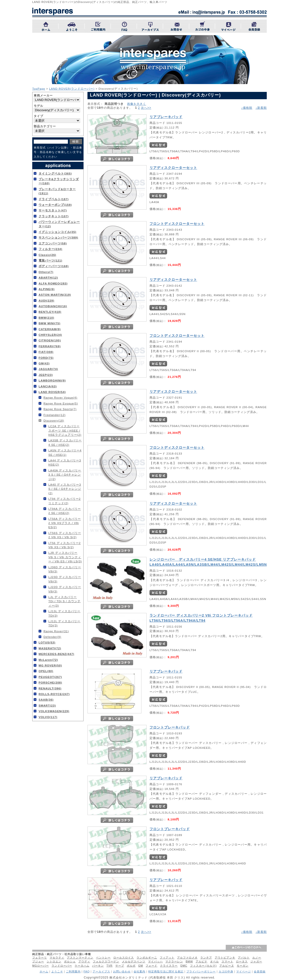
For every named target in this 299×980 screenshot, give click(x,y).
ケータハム (82, 966)
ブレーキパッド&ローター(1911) (57, 191)
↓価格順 (247, 108)
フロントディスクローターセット (177, 224)
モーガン (243, 966)
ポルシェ (70, 961)
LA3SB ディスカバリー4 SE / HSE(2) (65, 442)
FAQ (87, 971)
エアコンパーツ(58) (53, 243)
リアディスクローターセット (173, 168)
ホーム (44, 971)
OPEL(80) (46, 671)
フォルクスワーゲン (106, 961)
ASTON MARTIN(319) (55, 295)
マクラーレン (174, 961)
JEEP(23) (46, 375)
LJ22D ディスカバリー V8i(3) (65, 589)
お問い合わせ (122, 971)
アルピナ (202, 961)
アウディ (84, 961)
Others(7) (46, 272)
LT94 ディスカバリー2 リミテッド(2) (64, 501)
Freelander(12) (55, 415)
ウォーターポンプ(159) (55, 205)
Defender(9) (52, 637)
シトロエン (54, 961)
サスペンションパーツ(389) (58, 237)
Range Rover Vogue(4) (60, 397)
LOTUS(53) (47, 642)
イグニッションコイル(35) (58, 232)
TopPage (39, 89)
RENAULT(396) (50, 688)
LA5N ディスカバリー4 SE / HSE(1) (65, 452)
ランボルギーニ (147, 958)
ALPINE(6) (47, 289)
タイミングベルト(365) (55, 173)
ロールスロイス (124, 958)
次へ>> (146, 108)
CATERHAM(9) (50, 329)
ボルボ (131, 966)
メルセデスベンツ (134, 961)
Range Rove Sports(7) (60, 409)
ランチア (206, 958)
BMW (189, 961)
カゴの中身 (226, 971)
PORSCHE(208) (50, 682)
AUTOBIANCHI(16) (53, 306)
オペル (214, 961)
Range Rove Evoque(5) (61, 403)
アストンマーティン (80, 958)
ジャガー (256, 961)
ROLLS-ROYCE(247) (54, 694)
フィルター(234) (50, 249)
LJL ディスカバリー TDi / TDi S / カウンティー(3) (64, 601)
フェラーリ (40, 958)
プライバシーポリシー (201, 971)
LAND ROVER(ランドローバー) (72, 89)
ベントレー (103, 958)
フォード (151, 966)
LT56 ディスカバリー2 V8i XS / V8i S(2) (64, 545)
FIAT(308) (46, 352)
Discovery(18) (54, 420)
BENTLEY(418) (50, 312)
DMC (184, 966)
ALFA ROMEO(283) (53, 283)
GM (141, 966)
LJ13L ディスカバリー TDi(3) (64, 613)
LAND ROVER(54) (52, 392)
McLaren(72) (48, 660)
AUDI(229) (46, 300)
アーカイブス (101, 971)
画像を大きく (137, 104)
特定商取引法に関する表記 (166, 971)
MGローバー (41, 966)
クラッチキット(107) (54, 216)
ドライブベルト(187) (54, 199)
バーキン (98, 966)
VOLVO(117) (48, 717)
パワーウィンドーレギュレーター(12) (59, 224)
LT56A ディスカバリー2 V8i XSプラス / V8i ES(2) (65, 523)
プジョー (38, 961)
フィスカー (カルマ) (203, 966)
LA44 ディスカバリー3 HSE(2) (65, 462)
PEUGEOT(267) (50, 677)
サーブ (120, 966)
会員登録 (260, 971)
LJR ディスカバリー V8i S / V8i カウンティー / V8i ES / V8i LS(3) (65, 557)
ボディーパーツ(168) (54, 266)
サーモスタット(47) (53, 210)
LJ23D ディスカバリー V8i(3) (65, 579)
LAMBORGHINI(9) (52, 380)
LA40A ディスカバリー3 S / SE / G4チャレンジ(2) (65, 475)
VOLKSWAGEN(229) (54, 711)
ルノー (257, 958)
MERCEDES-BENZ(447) (56, 654)
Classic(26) (47, 255)
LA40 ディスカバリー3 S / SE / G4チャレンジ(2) (65, 489)
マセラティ (57, 958)
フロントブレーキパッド (170, 727)
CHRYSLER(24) (50, 335)
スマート (227, 961)
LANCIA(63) (48, 386)
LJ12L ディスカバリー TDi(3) (64, 623)
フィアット (167, 958)
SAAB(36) (46, 700)
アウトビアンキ (225, 958)
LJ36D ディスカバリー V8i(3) (65, 569)
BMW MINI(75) (49, 323)
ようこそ (57, 971)
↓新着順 (261, 108)
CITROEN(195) (50, 340)
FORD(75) (46, 358)
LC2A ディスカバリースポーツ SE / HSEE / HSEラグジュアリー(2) (65, 430)
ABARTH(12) (48, 278)
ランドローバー (62, 966)
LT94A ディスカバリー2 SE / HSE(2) (65, 511)
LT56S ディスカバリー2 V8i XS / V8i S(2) (65, 535)
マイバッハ (155, 961)
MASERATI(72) (50, 648)
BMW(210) (46, 318)
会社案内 (139, 971)
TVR (110, 966)
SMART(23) (47, 705)
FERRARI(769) (50, 346)
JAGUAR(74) (48, 369)
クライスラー (169, 966)
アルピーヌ (227, 966)
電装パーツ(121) (50, 260)
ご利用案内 (73, 971)
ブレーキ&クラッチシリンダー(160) (59, 181)
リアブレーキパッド (166, 117)
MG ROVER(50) (50, 665)
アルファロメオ (187, 958)
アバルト (244, 958)
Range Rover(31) (56, 631)
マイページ (244, 971)
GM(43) (44, 363)
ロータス (242, 961)
